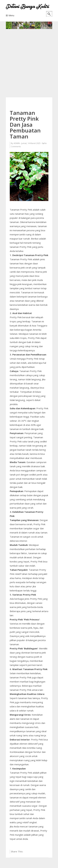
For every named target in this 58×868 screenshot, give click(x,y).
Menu (11, 15)
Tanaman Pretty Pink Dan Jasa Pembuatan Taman (25, 125)
